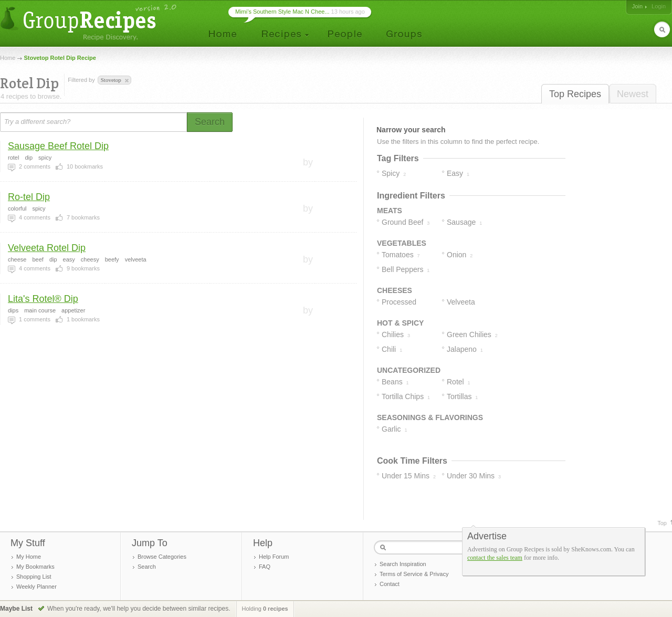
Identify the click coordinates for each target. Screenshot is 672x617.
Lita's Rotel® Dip (43, 299)
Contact (390, 584)
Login (659, 6)
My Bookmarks (35, 567)
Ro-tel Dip (29, 197)
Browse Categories (162, 557)
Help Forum (274, 557)
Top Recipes (575, 94)
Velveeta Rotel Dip (47, 248)
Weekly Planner (36, 587)
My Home (29, 557)
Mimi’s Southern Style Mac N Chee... (282, 12)
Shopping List (34, 577)
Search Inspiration (403, 564)
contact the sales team (495, 558)
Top (662, 523)
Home (8, 58)
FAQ (265, 567)
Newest (633, 94)
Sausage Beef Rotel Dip (58, 146)
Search (147, 567)
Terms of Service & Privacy (414, 574)
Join (637, 6)
